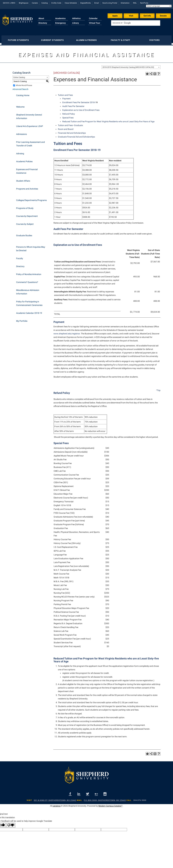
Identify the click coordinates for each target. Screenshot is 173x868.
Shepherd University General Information (29, 115)
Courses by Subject (25, 223)
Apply (115, 16)
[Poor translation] (11, 824)
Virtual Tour (95, 23)
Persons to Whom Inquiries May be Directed (31, 247)
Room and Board (66, 128)
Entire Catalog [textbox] (19, 76)
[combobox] (131, 66)
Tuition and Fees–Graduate (70, 124)
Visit (131, 16)
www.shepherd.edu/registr (66, 332)
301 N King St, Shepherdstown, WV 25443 (55, 799)
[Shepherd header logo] (17, 21)
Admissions (22, 133)
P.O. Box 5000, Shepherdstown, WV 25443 (105, 799)
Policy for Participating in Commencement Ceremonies (29, 302)
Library (76, 23)
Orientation (125, 3)
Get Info (147, 16)
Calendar (93, 18)
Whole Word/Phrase (24, 84)
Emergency (60, 23)
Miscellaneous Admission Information (28, 290)
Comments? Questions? (27, 281)
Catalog (45, 3)
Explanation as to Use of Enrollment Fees (81, 109)
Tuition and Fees (65, 94)
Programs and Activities (27, 187)
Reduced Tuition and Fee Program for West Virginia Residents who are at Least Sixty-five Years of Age (108, 120)
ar (79, 332)
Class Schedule (71, 3)
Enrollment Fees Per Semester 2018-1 (79, 101)
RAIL (135, 3)
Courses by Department (27, 215)
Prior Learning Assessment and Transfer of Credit (31, 142)
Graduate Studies (24, 234)
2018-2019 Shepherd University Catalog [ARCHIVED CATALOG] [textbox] (128, 66)
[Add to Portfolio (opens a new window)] (147, 72)
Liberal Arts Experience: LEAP (30, 125)
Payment (66, 97)
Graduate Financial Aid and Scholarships (76, 135)
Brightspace (24, 3)
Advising (20, 152)
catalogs (57, 804)
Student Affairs (23, 179)
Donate (163, 16)
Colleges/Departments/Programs (31, 199)
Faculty (20, 257)
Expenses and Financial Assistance (27, 170)
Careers (35, 3)
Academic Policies (24, 160)
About (41, 18)
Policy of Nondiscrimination (29, 273)
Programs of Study (25, 207)
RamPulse (144, 3)
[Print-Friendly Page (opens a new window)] (155, 72)
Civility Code (56, 3)
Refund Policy (69, 112)
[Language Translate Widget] (159, 6)
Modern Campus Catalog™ (111, 804)
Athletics (76, 18)
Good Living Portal (110, 3)
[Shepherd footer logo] (86, 776)
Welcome (20, 105)
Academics (60, 18)
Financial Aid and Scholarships (72, 131)
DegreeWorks (86, 3)
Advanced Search (20, 88)
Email (97, 3)
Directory (43, 23)
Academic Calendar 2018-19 (29, 312)
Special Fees (68, 116)
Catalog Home (23, 94)
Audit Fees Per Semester (73, 105)
